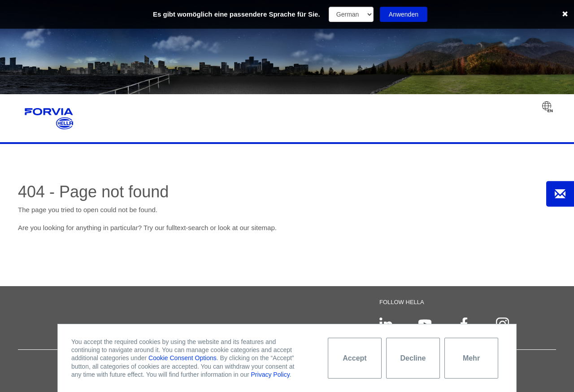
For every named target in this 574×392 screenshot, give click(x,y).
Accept (354, 358)
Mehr (471, 358)
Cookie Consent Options (183, 358)
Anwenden (404, 14)
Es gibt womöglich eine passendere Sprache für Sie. (237, 14)
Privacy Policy (270, 375)
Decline (413, 358)
